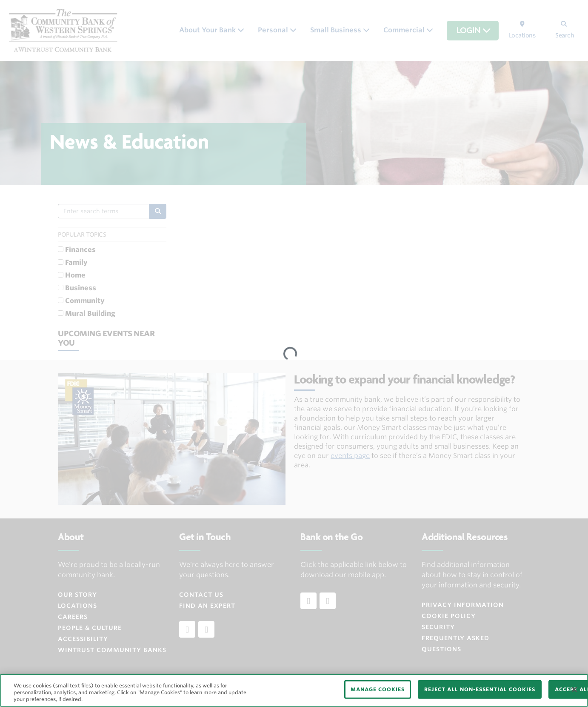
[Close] (574, 690)
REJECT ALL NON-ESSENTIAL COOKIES (480, 689)
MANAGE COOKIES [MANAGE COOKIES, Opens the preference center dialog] (378, 689)
